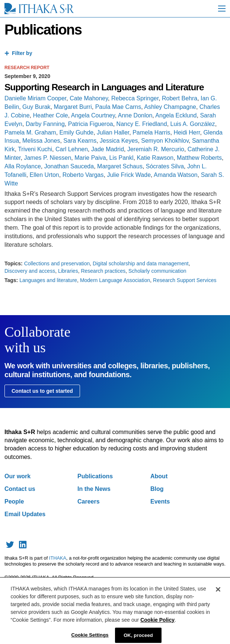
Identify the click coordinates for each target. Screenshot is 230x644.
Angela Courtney (93, 115)
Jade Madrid (108, 149)
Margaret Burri (73, 107)
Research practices (103, 271)
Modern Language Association (115, 280)
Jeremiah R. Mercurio (156, 149)
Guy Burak (36, 107)
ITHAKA (58, 558)
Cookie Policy (157, 624)
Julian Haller (113, 132)
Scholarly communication (157, 271)
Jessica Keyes (119, 141)
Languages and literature (48, 280)
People (14, 501)
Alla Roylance (23, 166)
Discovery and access (30, 271)
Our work (17, 476)
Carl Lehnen (72, 149)
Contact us (20, 489)
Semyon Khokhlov (165, 141)
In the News (94, 489)
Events (160, 501)
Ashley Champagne (170, 107)
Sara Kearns (80, 141)
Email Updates (25, 514)
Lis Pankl (122, 158)
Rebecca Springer (135, 98)
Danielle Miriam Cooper (35, 98)
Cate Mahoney (89, 98)
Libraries (68, 271)
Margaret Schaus (120, 166)
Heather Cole (50, 115)
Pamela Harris (151, 132)
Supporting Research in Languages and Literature (104, 87)
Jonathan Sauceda (69, 166)
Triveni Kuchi (35, 149)
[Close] (218, 593)
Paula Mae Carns (118, 107)
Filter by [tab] (22, 53)
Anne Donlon (135, 115)
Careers (89, 501)
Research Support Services (185, 280)
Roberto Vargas (83, 175)
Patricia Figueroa (91, 124)
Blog (157, 489)
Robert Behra (180, 98)
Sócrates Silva (165, 166)
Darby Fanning (45, 124)
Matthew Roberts (199, 158)
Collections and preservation (57, 263)
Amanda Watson (176, 175)
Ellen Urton (44, 175)
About (159, 476)
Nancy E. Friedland (142, 124)
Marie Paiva (90, 158)
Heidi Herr (187, 132)
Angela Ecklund (176, 115)
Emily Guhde (77, 132)
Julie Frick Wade (129, 175)
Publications (95, 476)
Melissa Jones (41, 141)
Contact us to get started (42, 391)
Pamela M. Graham (30, 132)
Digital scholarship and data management (141, 263)
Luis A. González (193, 124)
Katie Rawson (155, 158)
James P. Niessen (47, 158)
